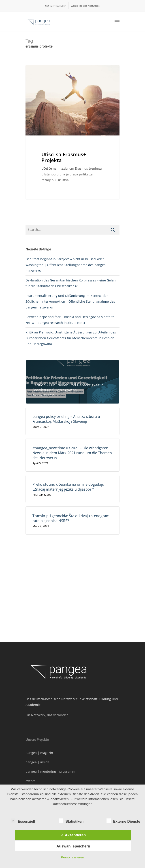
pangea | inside (37, 762)
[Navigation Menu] (117, 21)
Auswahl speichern (73, 846)
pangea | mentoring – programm (50, 771)
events (30, 781)
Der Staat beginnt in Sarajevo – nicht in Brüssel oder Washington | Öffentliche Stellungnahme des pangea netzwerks (66, 265)
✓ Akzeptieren (73, 835)
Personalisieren (72, 857)
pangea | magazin (39, 753)
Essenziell (23, 821)
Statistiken (71, 821)
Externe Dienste (123, 821)
